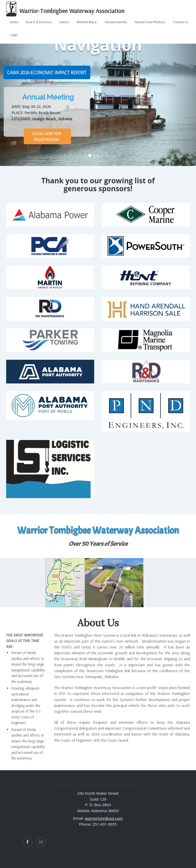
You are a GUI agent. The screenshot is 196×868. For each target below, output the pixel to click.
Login (14, 35)
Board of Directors (39, 22)
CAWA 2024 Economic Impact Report (47, 72)
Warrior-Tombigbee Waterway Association (65, 9)
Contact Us (181, 22)
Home (14, 22)
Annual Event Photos (150, 22)
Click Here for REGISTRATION (47, 136)
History (64, 22)
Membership (87, 22)
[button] (181, 83)
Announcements (116, 22)
